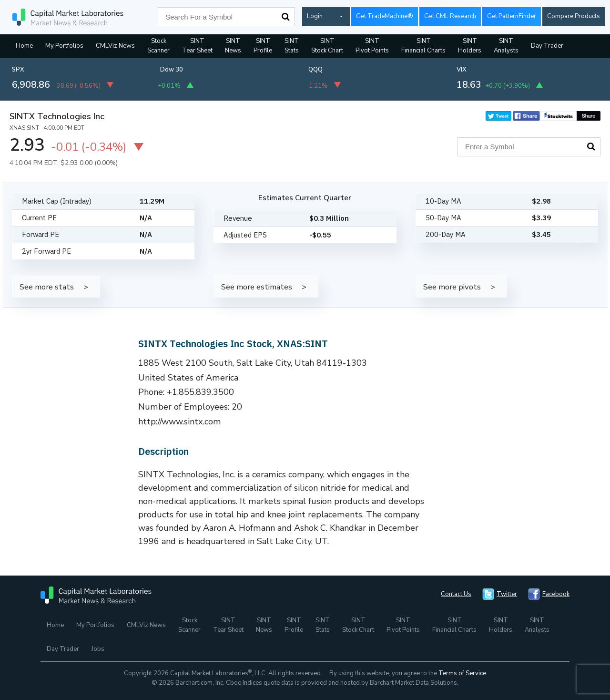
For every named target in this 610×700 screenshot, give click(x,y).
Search (285, 17)
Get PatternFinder (512, 16)
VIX (462, 70)
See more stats (47, 287)
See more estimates (257, 287)
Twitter (507, 594)
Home (24, 46)
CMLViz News (115, 46)
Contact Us (456, 594)
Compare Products (574, 16)
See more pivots (452, 287)
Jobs (98, 649)
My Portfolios (64, 46)
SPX (18, 70)
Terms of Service (462, 673)
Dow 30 (172, 70)
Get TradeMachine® (385, 16)
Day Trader (547, 46)
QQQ (315, 70)
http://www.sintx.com (180, 422)
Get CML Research (450, 16)
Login (315, 16)
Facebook (556, 594)
